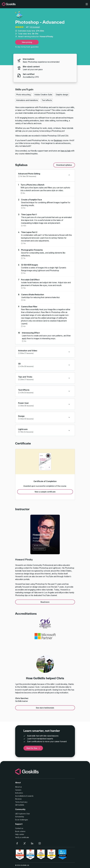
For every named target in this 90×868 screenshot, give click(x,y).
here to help (66, 151)
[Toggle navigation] (87, 4)
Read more (45, 602)
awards (31, 796)
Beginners (58, 140)
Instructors (19, 793)
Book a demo (20, 831)
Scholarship (20, 817)
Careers (18, 790)
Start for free (33, 748)
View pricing (27, 42)
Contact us (19, 828)
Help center (20, 834)
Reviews (18, 799)
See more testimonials (45, 708)
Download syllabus (64, 165)
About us (19, 787)
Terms (18, 802)
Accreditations (21, 796)
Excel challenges (22, 820)
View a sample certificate (45, 492)
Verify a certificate (22, 837)
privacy (25, 802)
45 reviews (35, 27)
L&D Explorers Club (22, 814)
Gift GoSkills (20, 805)
